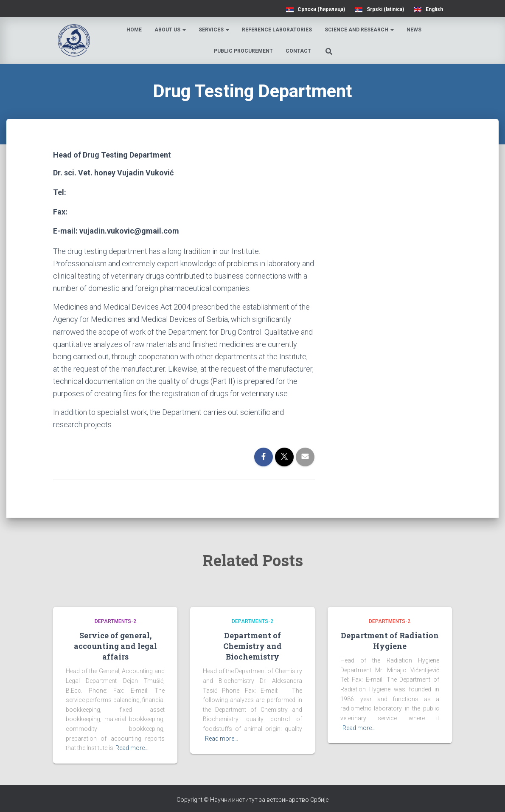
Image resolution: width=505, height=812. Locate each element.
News (415, 30)
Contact (299, 51)
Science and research (360, 30)
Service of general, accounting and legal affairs (115, 646)
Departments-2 (115, 621)
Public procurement (244, 51)
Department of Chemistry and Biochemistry (252, 646)
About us (171, 30)
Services (215, 30)
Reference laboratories (278, 30)
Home (135, 30)
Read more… (132, 748)
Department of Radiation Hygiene (390, 641)
